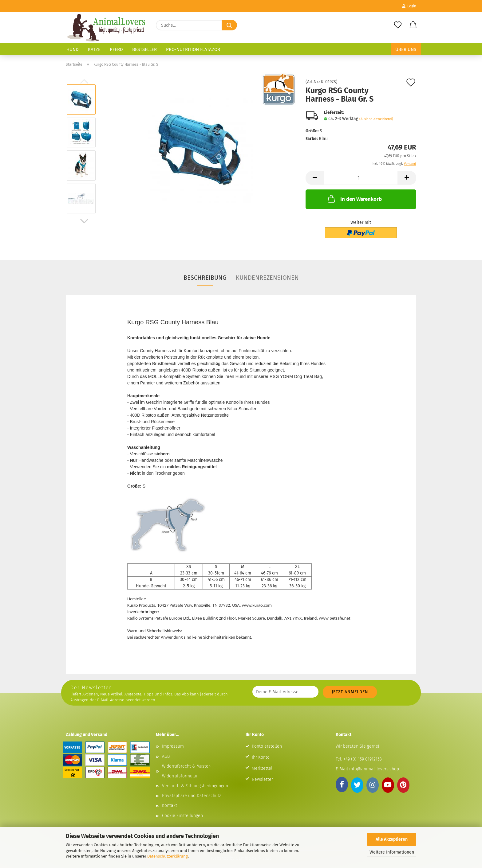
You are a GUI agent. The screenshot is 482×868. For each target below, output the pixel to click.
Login (409, 6)
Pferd (116, 49)
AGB (166, 749)
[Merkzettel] (398, 25)
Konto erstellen (267, 739)
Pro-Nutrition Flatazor (193, 49)
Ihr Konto (261, 750)
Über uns (406, 49)
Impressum (173, 739)
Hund (73, 49)
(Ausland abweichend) (376, 119)
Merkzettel (262, 761)
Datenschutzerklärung (168, 856)
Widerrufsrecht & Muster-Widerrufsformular (187, 764)
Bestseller (144, 49)
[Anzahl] (361, 178)
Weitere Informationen (392, 852)
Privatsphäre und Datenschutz (192, 788)
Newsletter (262, 772)
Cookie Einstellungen (182, 808)
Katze (94, 49)
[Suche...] (229, 25)
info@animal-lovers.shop (374, 762)
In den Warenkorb (354, 199)
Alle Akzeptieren (392, 839)
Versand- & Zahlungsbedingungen (195, 778)
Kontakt (170, 798)
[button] (413, 25)
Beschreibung (205, 278)
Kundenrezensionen (267, 278)
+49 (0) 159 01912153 (362, 752)
